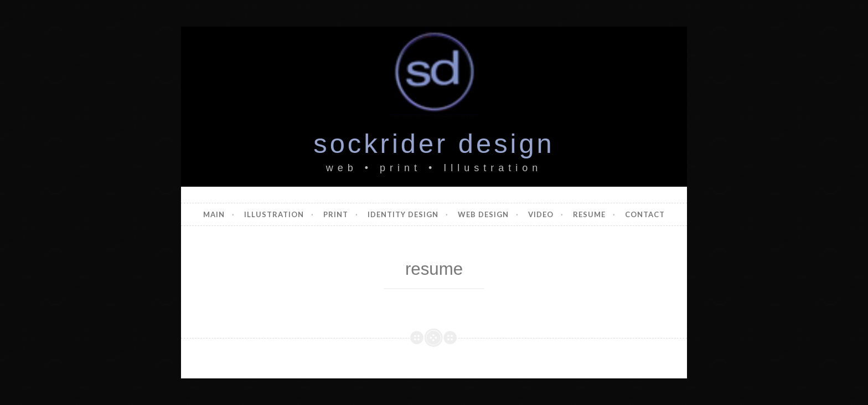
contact (645, 214)
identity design (403, 214)
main (214, 214)
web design (483, 214)
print (336, 214)
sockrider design (434, 143)
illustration (274, 214)
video (541, 214)
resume (589, 214)
